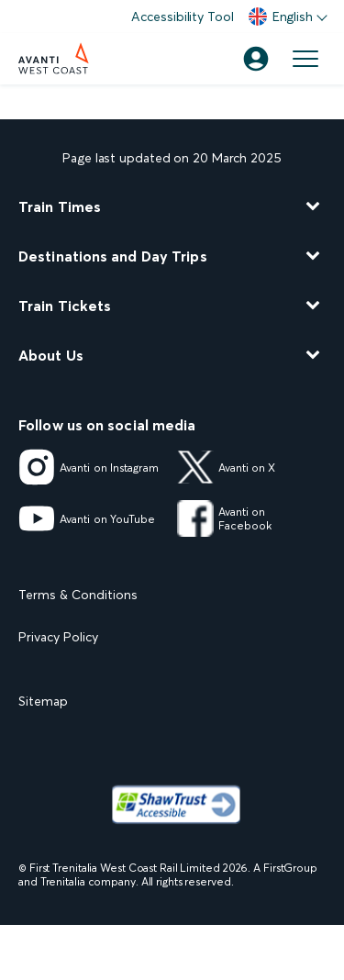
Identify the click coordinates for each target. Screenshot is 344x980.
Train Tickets (65, 306)
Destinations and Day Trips (113, 256)
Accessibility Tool (182, 17)
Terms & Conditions (78, 595)
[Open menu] (305, 59)
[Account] (256, 59)
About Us (51, 355)
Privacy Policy (58, 637)
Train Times (60, 206)
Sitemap (43, 701)
